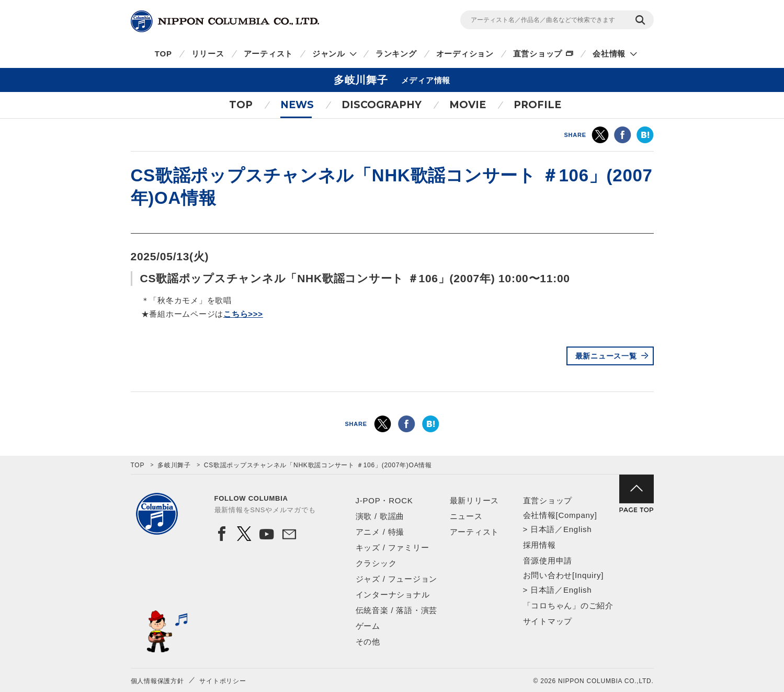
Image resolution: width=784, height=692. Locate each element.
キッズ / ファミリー (393, 547)
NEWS (297, 105)
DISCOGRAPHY (382, 105)
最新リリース (475, 500)
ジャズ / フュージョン (397, 579)
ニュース (466, 516)
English (577, 529)
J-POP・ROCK (384, 500)
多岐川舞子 (174, 465)
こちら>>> (243, 314)
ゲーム (368, 626)
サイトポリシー (223, 681)
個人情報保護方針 (157, 681)
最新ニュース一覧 (606, 356)
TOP (163, 54)
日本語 (543, 529)
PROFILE (537, 105)
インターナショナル (393, 595)
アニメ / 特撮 (380, 532)
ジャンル (329, 54)
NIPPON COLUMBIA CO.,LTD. (225, 21)
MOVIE (468, 105)
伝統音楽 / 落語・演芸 (397, 610)
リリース (208, 54)
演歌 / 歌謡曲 (380, 516)
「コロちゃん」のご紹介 (568, 605)
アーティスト (269, 54)
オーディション (465, 54)
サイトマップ (548, 621)
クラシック (376, 563)
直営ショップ (538, 54)
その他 (368, 642)
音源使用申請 (548, 561)
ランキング (396, 54)
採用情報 (539, 545)
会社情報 (609, 54)
